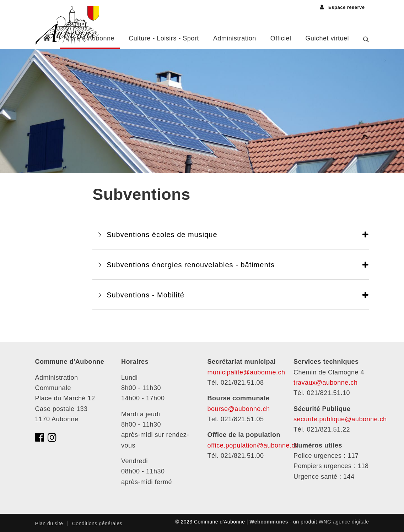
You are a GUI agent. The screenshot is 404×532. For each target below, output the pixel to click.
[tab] (231, 234)
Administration (235, 38)
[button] (231, 234)
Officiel (281, 38)
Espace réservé (342, 7)
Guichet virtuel (327, 38)
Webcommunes (269, 522)
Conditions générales (97, 523)
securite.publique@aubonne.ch (340, 419)
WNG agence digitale (344, 522)
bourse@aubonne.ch (239, 409)
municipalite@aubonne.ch (246, 372)
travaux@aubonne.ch (325, 383)
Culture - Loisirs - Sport (164, 38)
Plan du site (49, 523)
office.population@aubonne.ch (253, 445)
